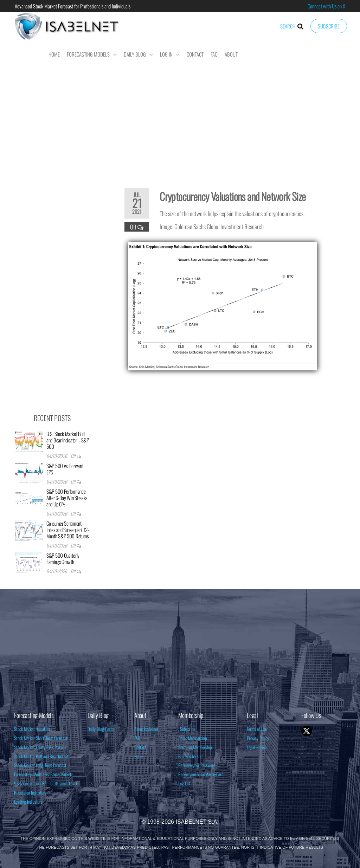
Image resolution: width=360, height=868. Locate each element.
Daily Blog (135, 54)
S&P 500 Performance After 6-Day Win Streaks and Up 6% (67, 498)
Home (54, 54)
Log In (166, 54)
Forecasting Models (88, 54)
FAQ (214, 54)
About (231, 54)
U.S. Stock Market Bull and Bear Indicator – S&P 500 (68, 440)
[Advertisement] (180, 124)
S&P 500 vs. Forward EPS (65, 469)
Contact (195, 54)
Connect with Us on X (326, 6)
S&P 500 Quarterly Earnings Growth (63, 558)
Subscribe (329, 26)
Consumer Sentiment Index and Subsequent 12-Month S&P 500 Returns (68, 530)
